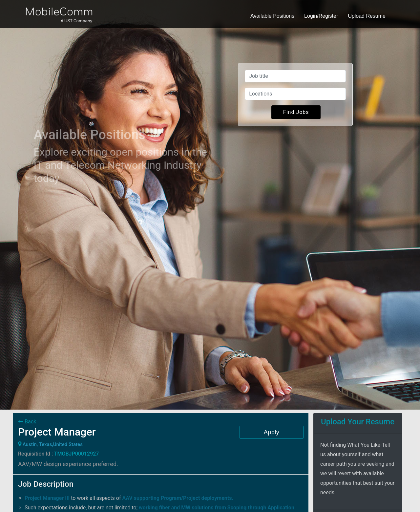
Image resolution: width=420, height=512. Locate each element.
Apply (272, 432)
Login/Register (321, 16)
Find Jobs (296, 112)
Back (27, 422)
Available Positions (272, 16)
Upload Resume (367, 16)
